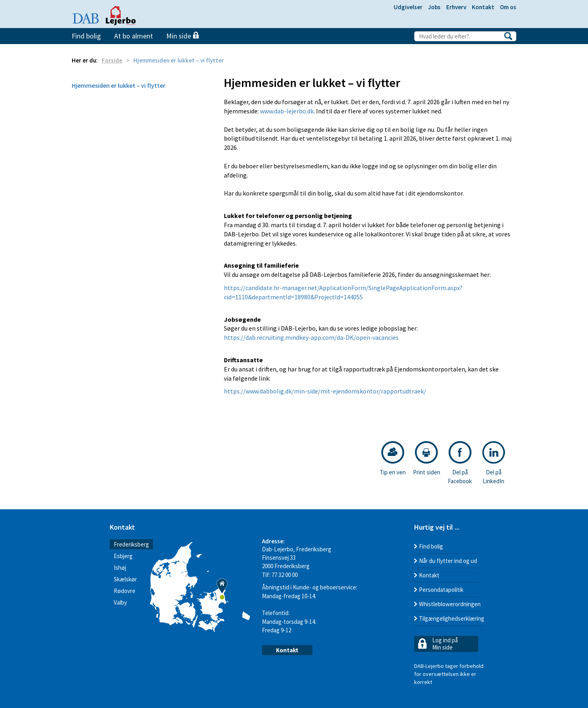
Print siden (427, 459)
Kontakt (483, 7)
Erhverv (456, 7)
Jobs (434, 7)
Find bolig (86, 36)
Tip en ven (393, 459)
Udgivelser (408, 7)
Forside (112, 60)
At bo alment (134, 36)
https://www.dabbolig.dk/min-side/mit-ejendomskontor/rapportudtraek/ (325, 391)
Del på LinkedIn (494, 463)
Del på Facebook (460, 463)
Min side (182, 36)
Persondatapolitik (441, 590)
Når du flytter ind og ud (448, 561)
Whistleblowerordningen (450, 604)
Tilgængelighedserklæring (452, 618)
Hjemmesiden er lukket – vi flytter (119, 85)
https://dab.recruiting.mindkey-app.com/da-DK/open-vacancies (311, 337)
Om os (508, 7)
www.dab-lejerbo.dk (287, 111)
